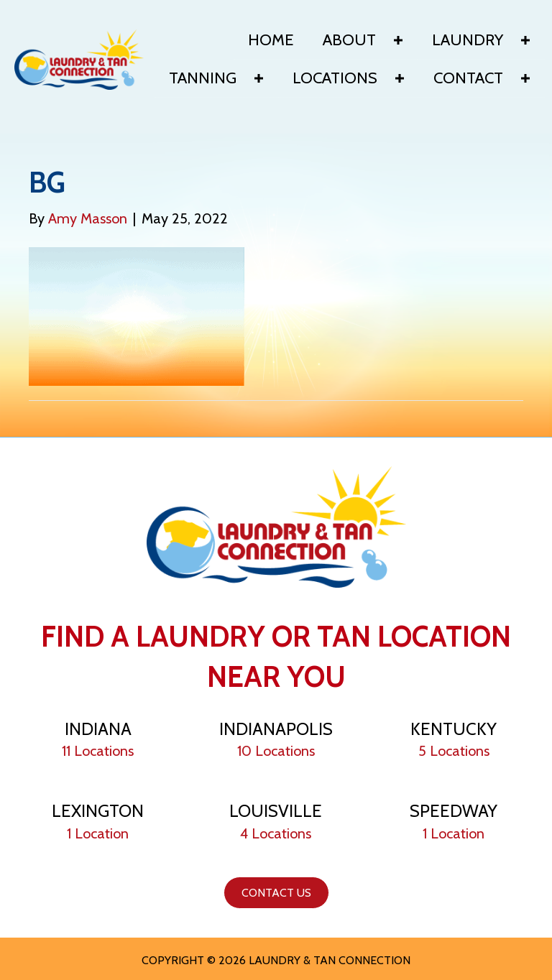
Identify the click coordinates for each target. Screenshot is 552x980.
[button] (398, 40)
